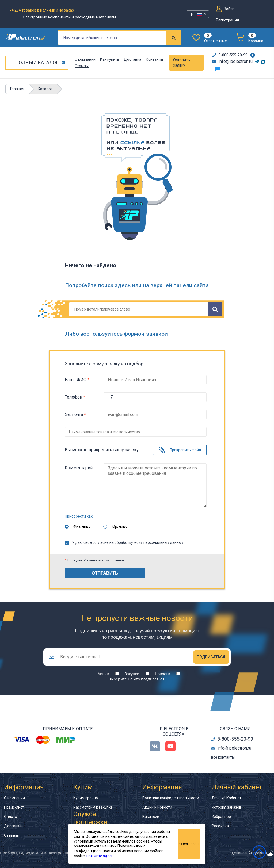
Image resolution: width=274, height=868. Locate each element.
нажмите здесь (100, 856)
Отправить (105, 573)
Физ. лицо (82, 526)
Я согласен (189, 844)
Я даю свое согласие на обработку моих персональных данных (124, 542)
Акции (103, 674)
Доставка (133, 59)
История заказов (227, 807)
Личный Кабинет (227, 798)
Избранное (221, 817)
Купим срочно (86, 798)
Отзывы (82, 66)
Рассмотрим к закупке (93, 807)
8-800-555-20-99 (230, 55)
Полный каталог (37, 62)
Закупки (132, 674)
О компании (85, 59)
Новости (163, 674)
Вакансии (151, 817)
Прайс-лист (14, 807)
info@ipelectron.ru (232, 61)
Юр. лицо (120, 526)
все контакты (223, 757)
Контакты (154, 59)
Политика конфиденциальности (171, 798)
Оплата (11, 817)
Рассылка (220, 826)
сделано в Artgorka (246, 853)
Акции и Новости (157, 807)
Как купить (110, 59)
